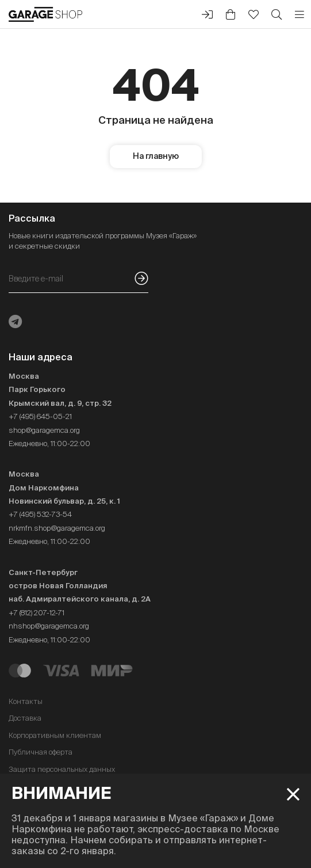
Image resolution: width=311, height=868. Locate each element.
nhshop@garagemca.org (49, 626)
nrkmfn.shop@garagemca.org (57, 528)
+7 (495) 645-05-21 (40, 416)
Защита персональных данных (62, 769)
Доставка (25, 718)
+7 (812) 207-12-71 (37, 613)
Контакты (26, 701)
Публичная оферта (41, 752)
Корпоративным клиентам (55, 735)
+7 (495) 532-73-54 (40, 514)
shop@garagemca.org (44, 430)
